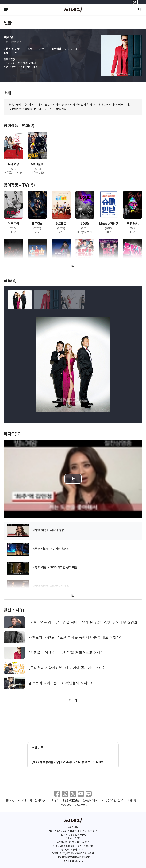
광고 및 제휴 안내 (38, 800)
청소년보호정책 (90, 800)
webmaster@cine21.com (77, 857)
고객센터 (54, 800)
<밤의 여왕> (10, 63)
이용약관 (132, 800)
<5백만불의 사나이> (15, 67)
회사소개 (22, 800)
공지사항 (10, 800)
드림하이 (98, 762)
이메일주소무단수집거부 (113, 800)
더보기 (73, 266)
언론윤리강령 (65, 805)
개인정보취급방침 (71, 800)
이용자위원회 (81, 805)
